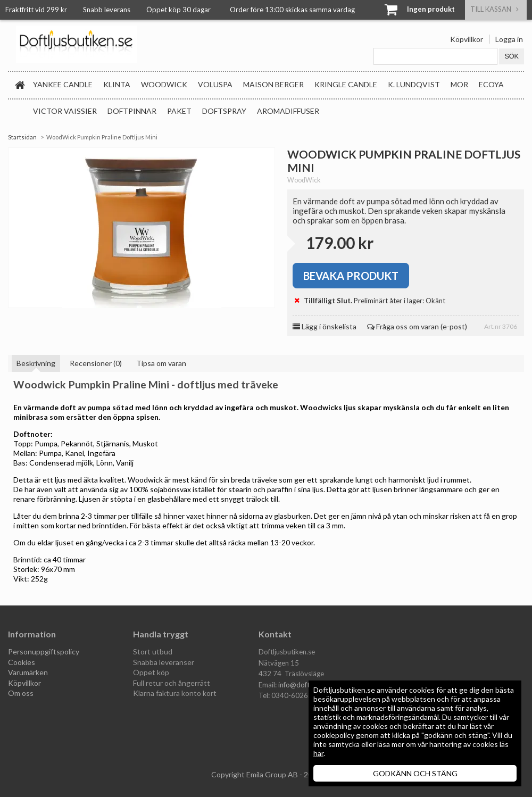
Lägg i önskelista (325, 326)
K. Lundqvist (414, 84)
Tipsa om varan (161, 363)
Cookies (22, 662)
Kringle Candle (346, 84)
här (318, 753)
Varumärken (28, 672)
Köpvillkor (467, 39)
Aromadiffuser (288, 111)
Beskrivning (36, 363)
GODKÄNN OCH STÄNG (415, 773)
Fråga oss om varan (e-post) (417, 326)
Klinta (117, 84)
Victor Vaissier (65, 111)
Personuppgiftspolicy (44, 651)
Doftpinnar (132, 111)
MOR (459, 84)
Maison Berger (273, 84)
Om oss (21, 693)
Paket (179, 111)
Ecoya (491, 84)
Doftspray (224, 111)
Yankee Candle (63, 84)
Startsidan (22, 137)
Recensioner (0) (96, 363)
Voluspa (215, 84)
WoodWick (164, 84)
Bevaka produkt (351, 276)
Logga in (509, 39)
